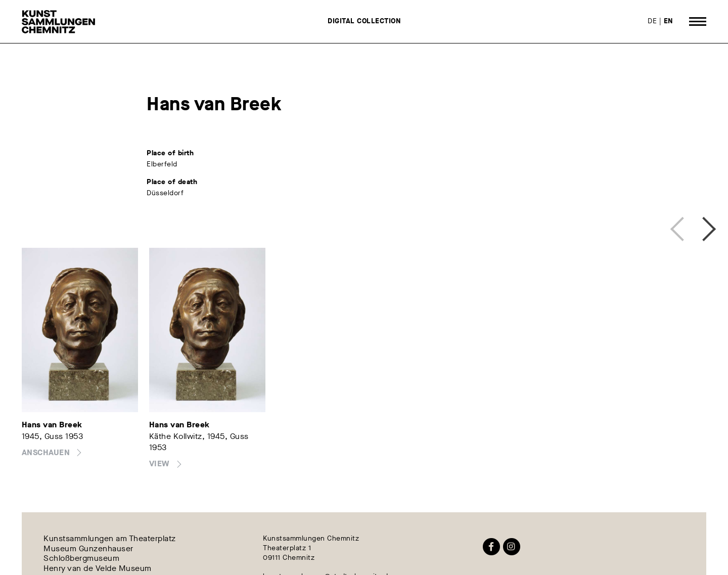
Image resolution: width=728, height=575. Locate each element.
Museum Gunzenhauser (88, 548)
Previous (680, 227)
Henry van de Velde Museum (98, 568)
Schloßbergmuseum (81, 559)
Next (701, 227)
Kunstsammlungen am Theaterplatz (110, 539)
